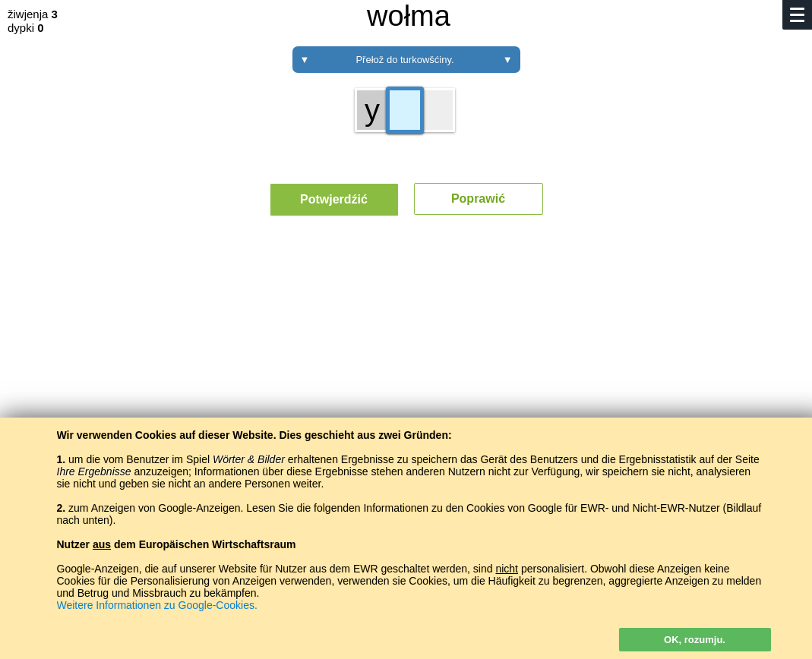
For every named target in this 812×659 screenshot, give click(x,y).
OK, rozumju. (695, 640)
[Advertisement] (406, 368)
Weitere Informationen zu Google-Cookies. (157, 605)
